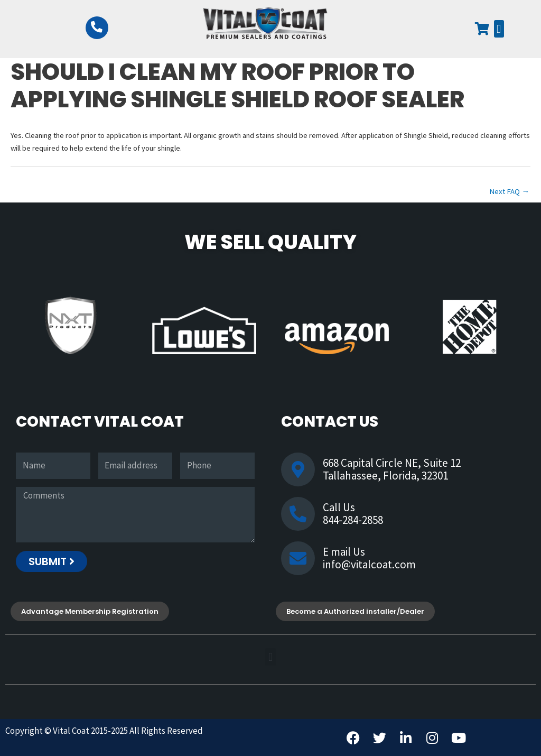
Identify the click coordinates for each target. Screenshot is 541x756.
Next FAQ (509, 191)
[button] (499, 29)
